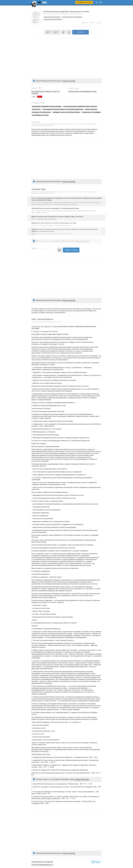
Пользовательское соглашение (42, 862)
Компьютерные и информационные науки (83, 91)
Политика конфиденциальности (42, 865)
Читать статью (71, 250)
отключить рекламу (69, 81)
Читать (80, 32)
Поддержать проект (84, 2)
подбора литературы (82, 779)
